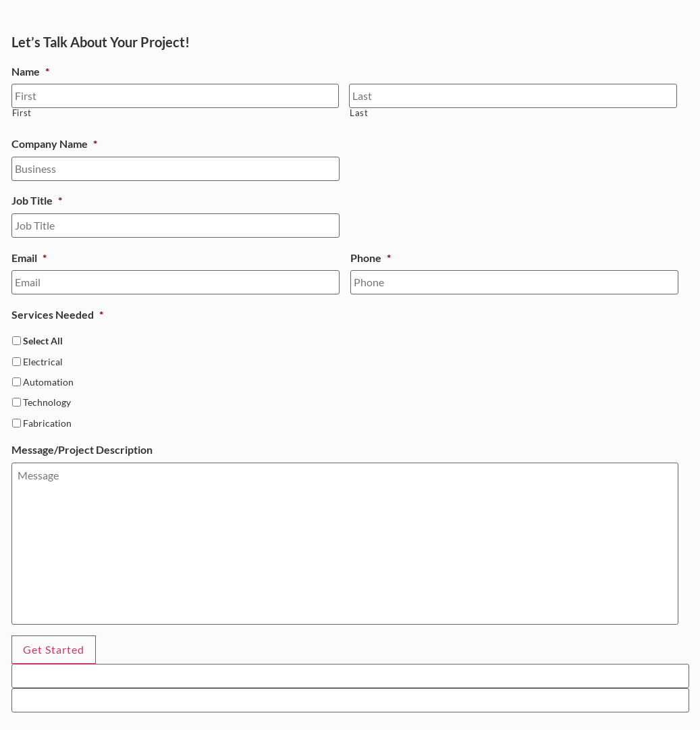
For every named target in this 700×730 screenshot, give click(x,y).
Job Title (37, 200)
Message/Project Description (82, 449)
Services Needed (57, 314)
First (22, 113)
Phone (371, 258)
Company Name (54, 144)
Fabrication (47, 423)
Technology (47, 402)
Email (29, 258)
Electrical (43, 362)
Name (30, 71)
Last (359, 113)
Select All (43, 341)
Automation (48, 382)
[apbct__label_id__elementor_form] (350, 700)
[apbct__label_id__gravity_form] (350, 676)
